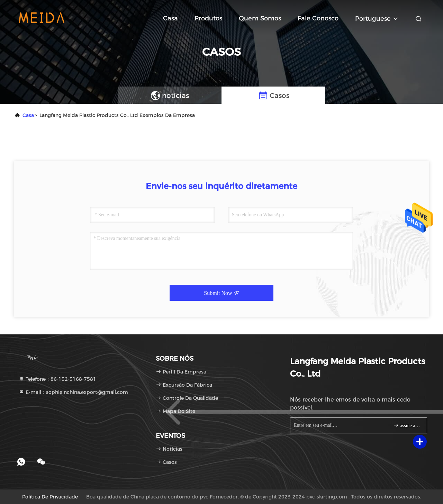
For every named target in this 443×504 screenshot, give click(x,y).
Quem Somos (260, 18)
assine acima (407, 425)
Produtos (208, 18)
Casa (170, 18)
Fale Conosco (318, 18)
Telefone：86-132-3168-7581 (57, 379)
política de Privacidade (50, 497)
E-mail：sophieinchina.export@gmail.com (73, 392)
